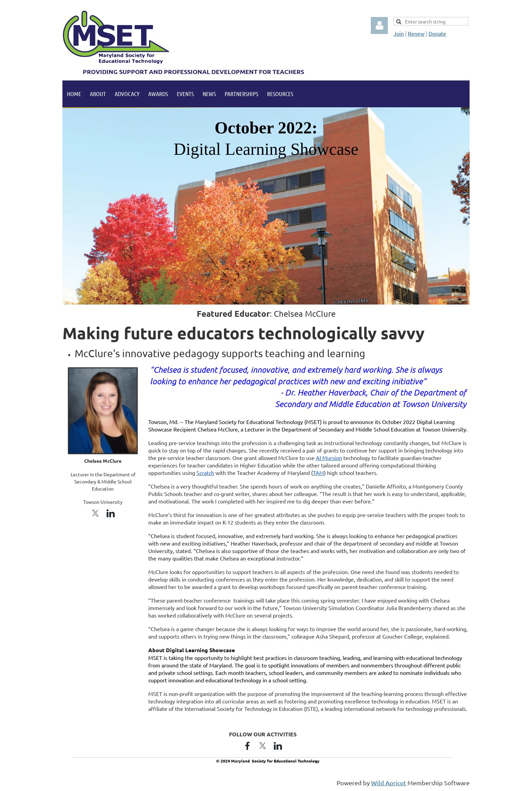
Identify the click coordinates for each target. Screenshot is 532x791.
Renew (416, 33)
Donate (437, 33)
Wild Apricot (389, 783)
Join (399, 33)
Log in (379, 25)
